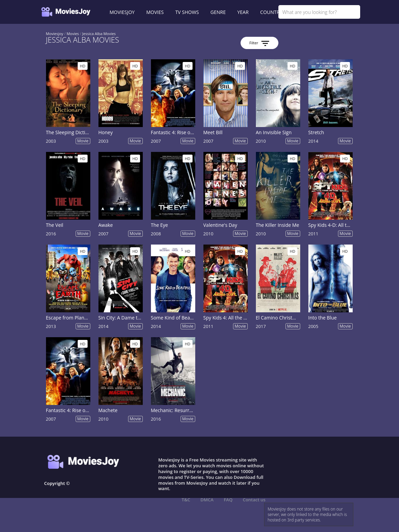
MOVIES (155, 12)
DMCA (207, 500)
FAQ (228, 500)
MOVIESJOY (122, 12)
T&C (186, 500)
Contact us (254, 500)
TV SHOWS (187, 12)
